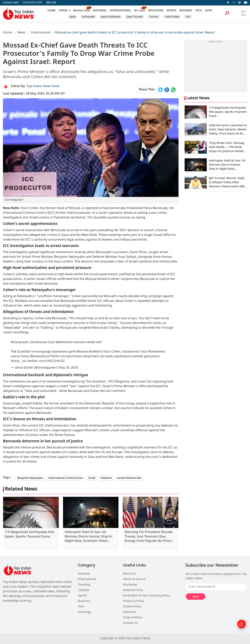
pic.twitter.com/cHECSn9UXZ (44, 361)
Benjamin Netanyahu (30, 478)
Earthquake (88, 17)
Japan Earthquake (111, 17)
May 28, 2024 (68, 368)
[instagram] (239, 3)
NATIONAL (100, 11)
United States (172, 17)
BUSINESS (186, 11)
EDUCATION (156, 11)
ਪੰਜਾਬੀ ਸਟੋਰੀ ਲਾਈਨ (32, 3)
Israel (92, 478)
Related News (21, 489)
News (21, 33)
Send (196, 597)
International (41, 33)
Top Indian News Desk (43, 86)
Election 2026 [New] (82, 11)
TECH (199, 11)
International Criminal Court (66, 478)
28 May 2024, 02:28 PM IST (34, 94)
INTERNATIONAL (120, 11)
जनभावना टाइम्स (11, 3)
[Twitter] (234, 3)
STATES (63, 11)
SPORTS (171, 11)
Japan (73, 17)
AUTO (209, 11)
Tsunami (154, 17)
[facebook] (228, 3)
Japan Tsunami (135, 17)
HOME (52, 11)
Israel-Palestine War (129, 478)
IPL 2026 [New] (139, 11)
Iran (188, 17)
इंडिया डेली (51, 3)
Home (7, 33)
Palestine (106, 478)
